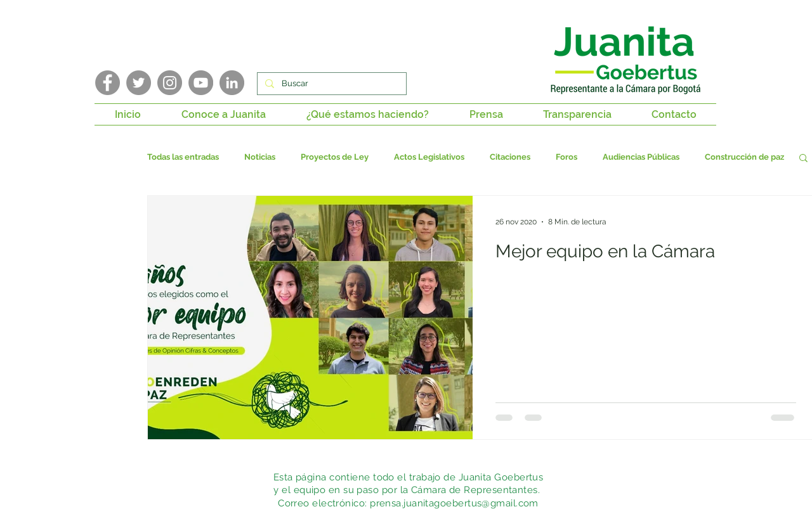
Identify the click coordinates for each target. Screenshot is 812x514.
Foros (566, 157)
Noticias (260, 157)
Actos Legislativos (429, 157)
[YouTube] (201, 83)
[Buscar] (331, 84)
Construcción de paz (744, 157)
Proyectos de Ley (335, 157)
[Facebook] (108, 83)
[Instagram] (170, 83)
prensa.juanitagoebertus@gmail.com (454, 503)
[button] (224, 114)
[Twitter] (139, 83)
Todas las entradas (183, 157)
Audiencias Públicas (641, 157)
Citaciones (510, 157)
